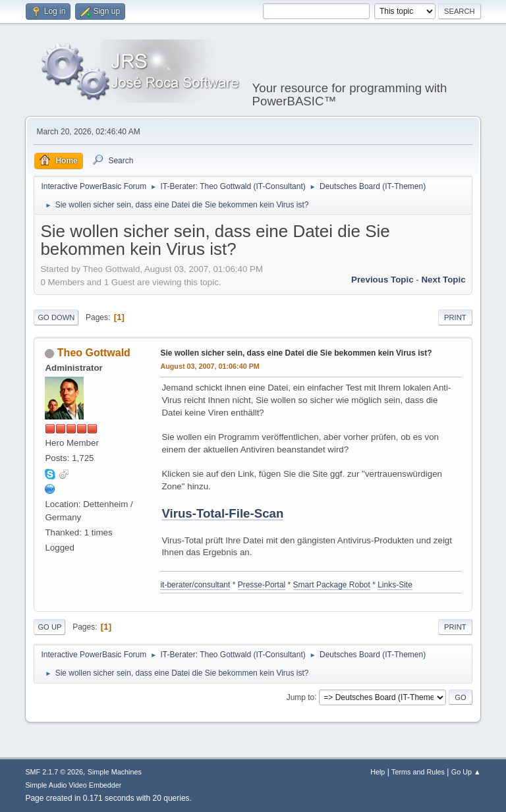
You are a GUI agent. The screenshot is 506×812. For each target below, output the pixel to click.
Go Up (49, 627)
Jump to (301, 697)
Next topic (443, 280)
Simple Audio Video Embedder (73, 785)
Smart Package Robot (332, 585)
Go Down (56, 317)
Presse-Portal (262, 585)
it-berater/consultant (195, 585)
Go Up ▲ (466, 772)
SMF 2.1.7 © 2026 (54, 772)
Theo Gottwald (94, 353)
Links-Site (395, 585)
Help (378, 772)
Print (455, 317)
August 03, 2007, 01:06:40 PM (210, 366)
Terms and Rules (418, 772)
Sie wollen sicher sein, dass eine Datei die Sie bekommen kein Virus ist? (296, 353)
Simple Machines (115, 772)
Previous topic (382, 280)
